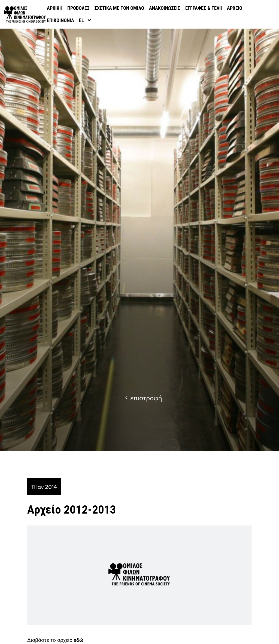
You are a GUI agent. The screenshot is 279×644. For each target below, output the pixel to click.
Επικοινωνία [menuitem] (60, 20)
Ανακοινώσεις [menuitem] (165, 8)
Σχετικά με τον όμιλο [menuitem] (119, 8)
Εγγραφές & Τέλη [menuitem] (204, 8)
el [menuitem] (81, 20)
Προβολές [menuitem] (78, 8)
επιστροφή (144, 398)
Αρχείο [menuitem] (235, 8)
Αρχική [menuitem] (55, 8)
